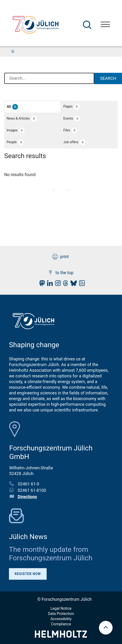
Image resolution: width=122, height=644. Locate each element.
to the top (61, 273)
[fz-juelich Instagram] (57, 284)
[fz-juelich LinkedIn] (49, 284)
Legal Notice (61, 608)
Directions (27, 497)
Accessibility (61, 619)
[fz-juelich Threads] (64, 284)
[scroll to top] (106, 628)
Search (108, 78)
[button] (33, 107)
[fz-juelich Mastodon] (41, 284)
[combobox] (49, 78)
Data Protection (61, 614)
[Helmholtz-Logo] (61, 636)
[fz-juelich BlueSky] (72, 284)
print (61, 257)
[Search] (87, 25)
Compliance (61, 624)
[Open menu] (105, 25)
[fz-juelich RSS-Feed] (81, 284)
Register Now (28, 574)
